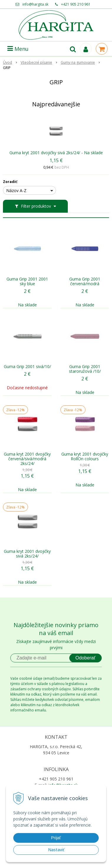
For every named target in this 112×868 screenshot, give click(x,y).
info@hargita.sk (35, 4)
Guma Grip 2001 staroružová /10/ (85, 369)
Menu (18, 49)
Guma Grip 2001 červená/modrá (85, 281)
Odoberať (85, 658)
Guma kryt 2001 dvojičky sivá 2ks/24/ (45, 153)
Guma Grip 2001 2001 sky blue (27, 281)
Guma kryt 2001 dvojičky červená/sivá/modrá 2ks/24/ (27, 459)
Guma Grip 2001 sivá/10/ (27, 367)
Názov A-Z (16, 190)
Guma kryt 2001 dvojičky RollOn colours (85, 456)
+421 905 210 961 (76, 4)
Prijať (56, 838)
